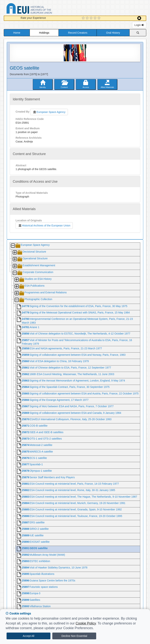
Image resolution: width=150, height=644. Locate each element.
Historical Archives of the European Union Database (40, 9)
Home (17, 33)
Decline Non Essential (74, 636)
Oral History (113, 33)
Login (139, 25)
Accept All (28, 636)
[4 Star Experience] (96, 18)
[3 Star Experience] (92, 18)
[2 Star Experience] (88, 18)
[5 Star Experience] (99, 18)
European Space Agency (49, 112)
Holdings (44, 33)
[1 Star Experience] (84, 18)
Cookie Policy (86, 623)
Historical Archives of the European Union (44, 226)
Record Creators (78, 33)
